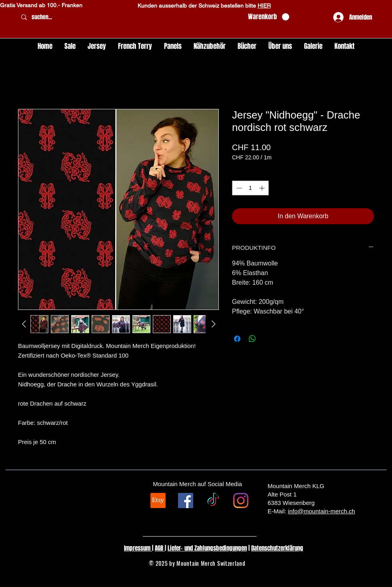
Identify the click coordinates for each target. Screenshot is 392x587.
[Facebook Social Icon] (186, 501)
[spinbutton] (250, 188)
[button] (269, 17)
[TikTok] (213, 501)
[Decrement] (238, 188)
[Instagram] (241, 501)
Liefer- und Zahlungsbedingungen (207, 548)
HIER (264, 6)
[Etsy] (158, 501)
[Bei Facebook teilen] (237, 339)
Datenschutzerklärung (277, 548)
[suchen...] (129, 17)
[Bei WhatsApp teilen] (252, 339)
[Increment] (263, 188)
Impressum (138, 548)
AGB (160, 548)
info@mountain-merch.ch (322, 511)
